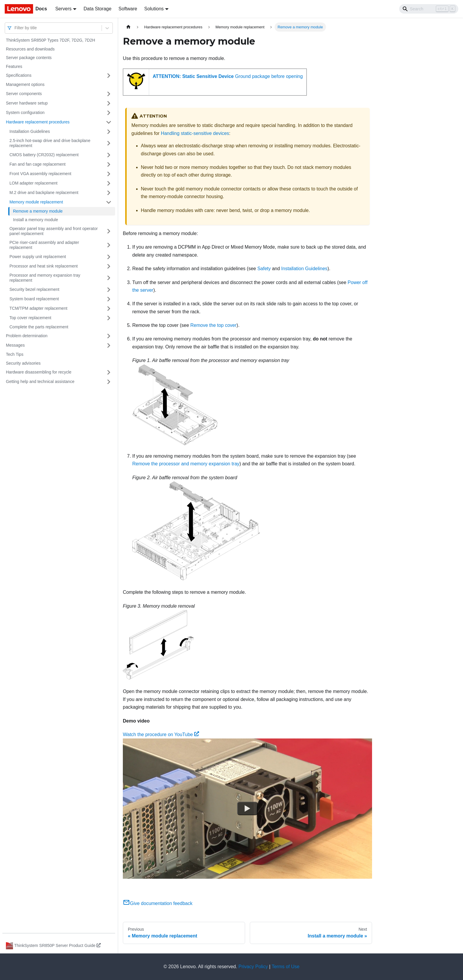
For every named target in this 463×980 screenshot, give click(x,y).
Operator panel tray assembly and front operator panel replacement (54, 231)
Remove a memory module (38, 211)
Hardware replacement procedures (38, 122)
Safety (264, 269)
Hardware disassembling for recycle (39, 372)
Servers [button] (63, 9)
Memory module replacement (36, 202)
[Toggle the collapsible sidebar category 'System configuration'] (109, 113)
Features (14, 66)
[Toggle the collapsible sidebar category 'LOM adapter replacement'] (109, 183)
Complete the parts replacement (39, 327)
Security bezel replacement (34, 289)
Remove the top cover (214, 325)
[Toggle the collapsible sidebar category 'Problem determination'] (109, 336)
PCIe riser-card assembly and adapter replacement (44, 245)
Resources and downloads (30, 49)
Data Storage (97, 9)
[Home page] (128, 27)
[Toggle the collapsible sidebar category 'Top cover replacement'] (109, 318)
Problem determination (27, 336)
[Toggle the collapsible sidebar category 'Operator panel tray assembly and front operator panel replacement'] (109, 231)
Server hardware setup (27, 103)
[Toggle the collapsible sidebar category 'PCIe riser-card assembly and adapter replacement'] (109, 245)
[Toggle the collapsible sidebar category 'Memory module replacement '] (109, 202)
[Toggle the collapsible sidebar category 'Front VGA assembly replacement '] (109, 174)
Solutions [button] (154, 9)
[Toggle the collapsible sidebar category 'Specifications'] (109, 76)
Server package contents (29, 58)
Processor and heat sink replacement (44, 266)
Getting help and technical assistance (40, 381)
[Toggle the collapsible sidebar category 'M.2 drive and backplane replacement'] (109, 193)
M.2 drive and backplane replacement (44, 193)
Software (128, 9)
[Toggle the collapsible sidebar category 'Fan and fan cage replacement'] (109, 164)
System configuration (25, 112)
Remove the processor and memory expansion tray (186, 464)
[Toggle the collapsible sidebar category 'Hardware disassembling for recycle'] (109, 372)
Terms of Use (286, 967)
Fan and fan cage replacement (38, 164)
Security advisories (23, 363)
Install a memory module (36, 220)
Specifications (19, 75)
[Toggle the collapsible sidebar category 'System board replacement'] (109, 299)
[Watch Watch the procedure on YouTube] (247, 809)
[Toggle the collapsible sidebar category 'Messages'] (109, 345)
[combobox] (15, 28)
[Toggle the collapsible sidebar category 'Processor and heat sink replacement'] (109, 266)
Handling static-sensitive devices (195, 133)
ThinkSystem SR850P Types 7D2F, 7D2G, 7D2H (50, 40)
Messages (15, 345)
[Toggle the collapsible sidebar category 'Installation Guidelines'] (109, 132)
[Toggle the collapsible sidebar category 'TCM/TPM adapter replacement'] (109, 309)
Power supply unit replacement (38, 257)
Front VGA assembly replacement (40, 174)
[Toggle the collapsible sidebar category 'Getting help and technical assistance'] (109, 382)
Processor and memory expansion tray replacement (45, 278)
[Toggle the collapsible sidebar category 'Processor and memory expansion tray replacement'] (109, 278)
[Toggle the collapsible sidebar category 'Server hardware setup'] (109, 103)
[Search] (429, 9)
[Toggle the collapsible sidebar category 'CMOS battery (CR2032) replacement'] (109, 155)
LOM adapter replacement (34, 183)
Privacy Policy (253, 967)
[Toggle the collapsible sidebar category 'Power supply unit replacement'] (109, 257)
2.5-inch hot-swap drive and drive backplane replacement (50, 143)
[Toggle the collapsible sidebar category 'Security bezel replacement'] (109, 290)
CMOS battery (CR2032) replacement (44, 155)
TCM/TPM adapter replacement (38, 308)
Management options (25, 84)
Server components (24, 94)
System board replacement (34, 299)
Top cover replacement (30, 318)
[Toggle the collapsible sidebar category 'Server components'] (109, 94)
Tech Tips (15, 354)
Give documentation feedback (158, 903)
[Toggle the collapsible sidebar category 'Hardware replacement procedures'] (109, 122)
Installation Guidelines (30, 131)
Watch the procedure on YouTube (161, 734)
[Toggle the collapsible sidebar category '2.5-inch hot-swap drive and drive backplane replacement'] (109, 143)
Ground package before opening (228, 76)
